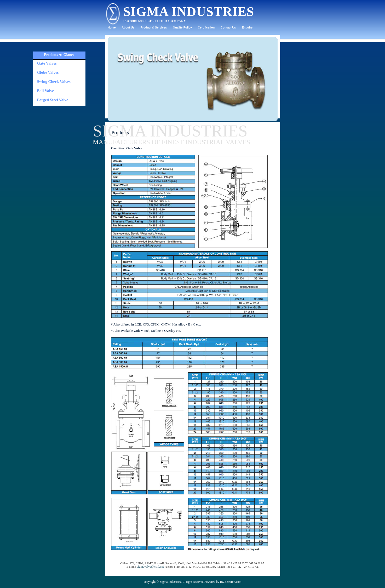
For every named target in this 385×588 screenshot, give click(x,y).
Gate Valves (47, 63)
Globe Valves (48, 72)
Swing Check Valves (54, 82)
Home (112, 27)
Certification (206, 27)
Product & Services (154, 27)
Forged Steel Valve (53, 100)
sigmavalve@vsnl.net (150, 567)
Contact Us (228, 27)
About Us (128, 27)
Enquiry (247, 27)
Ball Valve (46, 91)
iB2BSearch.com (231, 582)
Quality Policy (182, 27)
